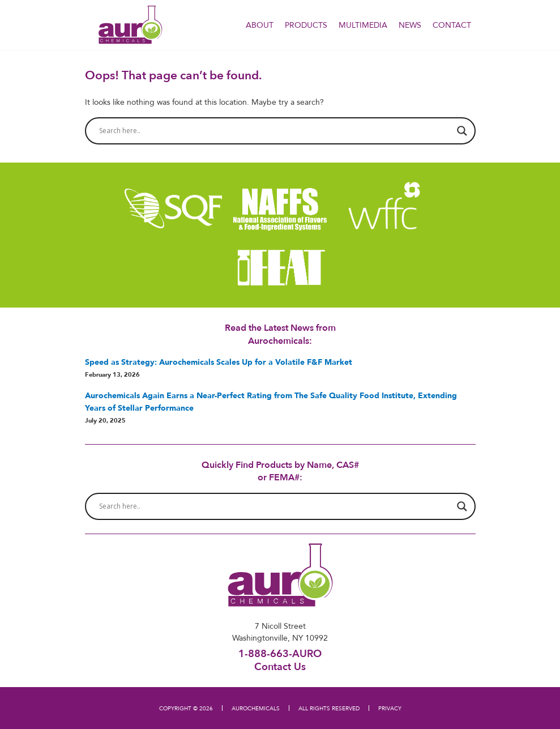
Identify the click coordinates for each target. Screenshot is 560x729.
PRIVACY (390, 708)
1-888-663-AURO (280, 653)
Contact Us (280, 666)
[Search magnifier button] (462, 131)
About (260, 25)
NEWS (410, 25)
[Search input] (275, 131)
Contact (452, 25)
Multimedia (363, 25)
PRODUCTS (306, 25)
